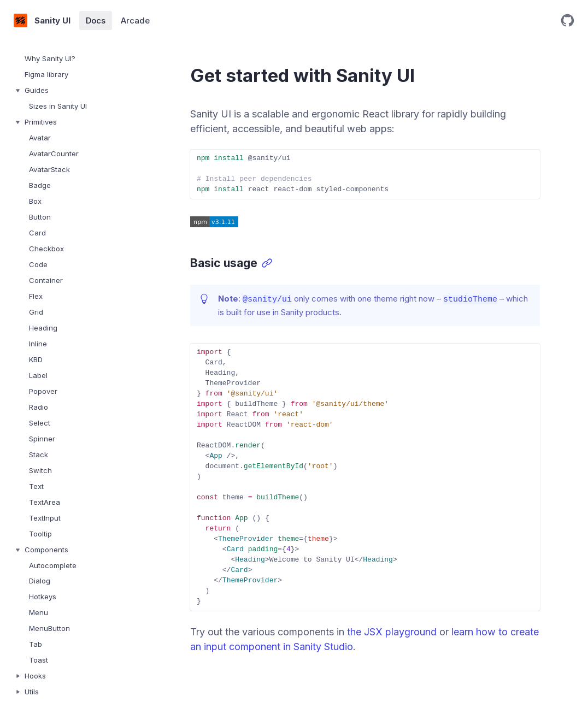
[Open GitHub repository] (568, 20)
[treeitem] (71, 59)
